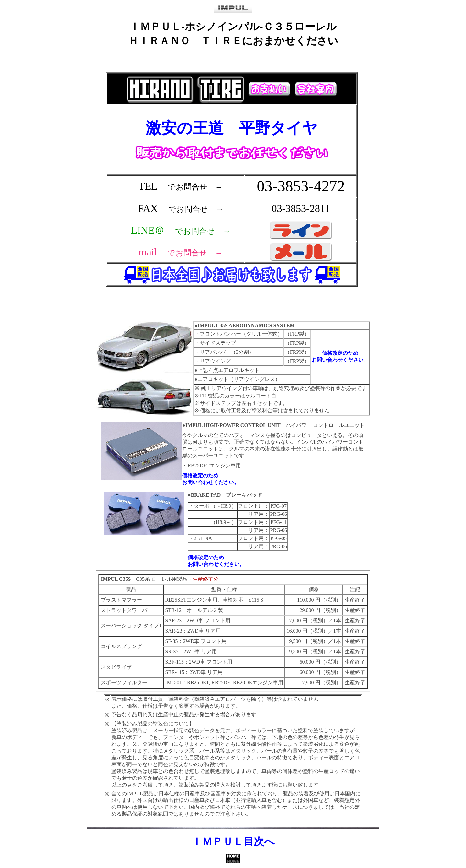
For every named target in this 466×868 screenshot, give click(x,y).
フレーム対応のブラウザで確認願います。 (233, 190)
